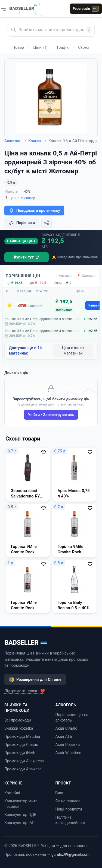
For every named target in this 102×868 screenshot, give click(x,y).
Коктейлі (12, 793)
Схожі (83, 47)
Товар (19, 47)
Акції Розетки (68, 745)
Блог (60, 793)
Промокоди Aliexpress (24, 761)
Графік (63, 47)
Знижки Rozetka (19, 728)
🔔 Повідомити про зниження (75, 257)
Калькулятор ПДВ (20, 815)
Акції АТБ (64, 736)
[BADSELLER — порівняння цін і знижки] (26, 7)
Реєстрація (86, 9)
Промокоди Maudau (22, 736)
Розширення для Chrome (35, 679)
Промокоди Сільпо (21, 745)
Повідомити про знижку (34, 210)
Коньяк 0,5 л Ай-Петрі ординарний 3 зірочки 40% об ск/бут (40, 319)
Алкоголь (15, 141)
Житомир (28, 198)
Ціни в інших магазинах (73, 350)
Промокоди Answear (23, 769)
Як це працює (68, 801)
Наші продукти (69, 809)
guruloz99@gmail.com (70, 854)
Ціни (41, 47)
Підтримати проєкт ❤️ (25, 691)
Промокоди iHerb (20, 753)
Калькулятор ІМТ (20, 823)
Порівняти (22, 223)
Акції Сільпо (67, 728)
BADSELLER (26, 643)
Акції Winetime (68, 753)
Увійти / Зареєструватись (51, 415)
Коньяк (37, 141)
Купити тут (27, 257)
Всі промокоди (18, 720)
